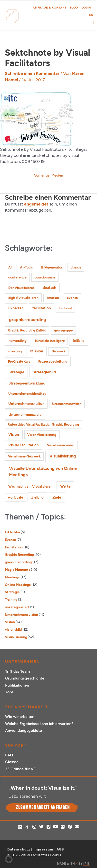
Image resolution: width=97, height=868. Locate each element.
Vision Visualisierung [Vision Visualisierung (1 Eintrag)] (42, 435)
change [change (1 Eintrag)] (76, 267)
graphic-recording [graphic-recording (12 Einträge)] (28, 320)
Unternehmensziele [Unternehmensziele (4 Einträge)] (25, 415)
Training (11, 600)
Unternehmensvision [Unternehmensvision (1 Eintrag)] (67, 404)
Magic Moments (18, 570)
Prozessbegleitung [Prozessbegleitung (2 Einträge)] (53, 362)
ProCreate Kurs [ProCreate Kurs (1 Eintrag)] (19, 362)
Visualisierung (16, 637)
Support (16, 745)
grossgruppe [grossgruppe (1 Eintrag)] (63, 330)
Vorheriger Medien (49, 175)
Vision (10, 622)
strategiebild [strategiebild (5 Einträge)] (45, 372)
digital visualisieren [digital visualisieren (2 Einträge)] (23, 298)
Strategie (12, 592)
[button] (93, 22)
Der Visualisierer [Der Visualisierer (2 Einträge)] (21, 288)
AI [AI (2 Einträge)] (10, 267)
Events (10, 540)
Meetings (12, 577)
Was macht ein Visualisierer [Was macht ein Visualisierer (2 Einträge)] (30, 487)
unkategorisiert (17, 607)
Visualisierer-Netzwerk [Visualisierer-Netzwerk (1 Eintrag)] (24, 456)
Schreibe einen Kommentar (32, 73)
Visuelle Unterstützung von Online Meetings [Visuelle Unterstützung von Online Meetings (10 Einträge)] (43, 471)
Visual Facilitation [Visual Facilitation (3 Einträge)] (24, 445)
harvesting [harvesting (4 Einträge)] (18, 341)
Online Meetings (18, 585)
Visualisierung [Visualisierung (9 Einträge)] (63, 456)
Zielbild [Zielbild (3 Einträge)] (37, 497)
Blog (74, 8)
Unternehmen (23, 662)
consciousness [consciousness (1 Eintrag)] (45, 277)
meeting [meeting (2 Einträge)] (15, 351)
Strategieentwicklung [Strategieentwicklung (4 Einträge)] (27, 383)
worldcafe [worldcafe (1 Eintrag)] (15, 497)
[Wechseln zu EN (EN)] (91, 15)
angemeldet (36, 204)
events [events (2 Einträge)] (72, 298)
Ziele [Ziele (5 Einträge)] (57, 497)
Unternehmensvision (21, 615)
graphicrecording (18, 562)
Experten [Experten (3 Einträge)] (16, 308)
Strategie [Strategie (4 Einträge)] (16, 372)
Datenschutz (19, 849)
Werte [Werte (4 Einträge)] (65, 486)
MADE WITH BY (73, 864)
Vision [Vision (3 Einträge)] (14, 435)
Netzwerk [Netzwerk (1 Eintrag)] (58, 351)
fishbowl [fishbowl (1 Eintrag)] (65, 308)
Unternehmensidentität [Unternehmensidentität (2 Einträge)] (27, 394)
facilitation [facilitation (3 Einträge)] (42, 308)
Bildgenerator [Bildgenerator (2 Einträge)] (52, 267)
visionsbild (13, 629)
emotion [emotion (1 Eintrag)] (53, 298)
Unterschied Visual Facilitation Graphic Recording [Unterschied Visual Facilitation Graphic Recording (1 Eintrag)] (44, 425)
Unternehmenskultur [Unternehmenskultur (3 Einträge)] (26, 404)
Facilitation (14, 547)
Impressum (43, 849)
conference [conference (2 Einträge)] (17, 277)
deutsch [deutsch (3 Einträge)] (49, 288)
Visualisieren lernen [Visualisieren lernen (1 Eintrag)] (61, 445)
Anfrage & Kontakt (49, 8)
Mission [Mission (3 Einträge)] (37, 351)
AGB (60, 849)
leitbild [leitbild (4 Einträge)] (79, 341)
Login (86, 8)
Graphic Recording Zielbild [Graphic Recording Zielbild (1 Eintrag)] (27, 330)
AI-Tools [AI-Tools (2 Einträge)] (26, 267)
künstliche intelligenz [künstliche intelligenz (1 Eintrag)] (50, 341)
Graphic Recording (19, 555)
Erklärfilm (12, 532)
